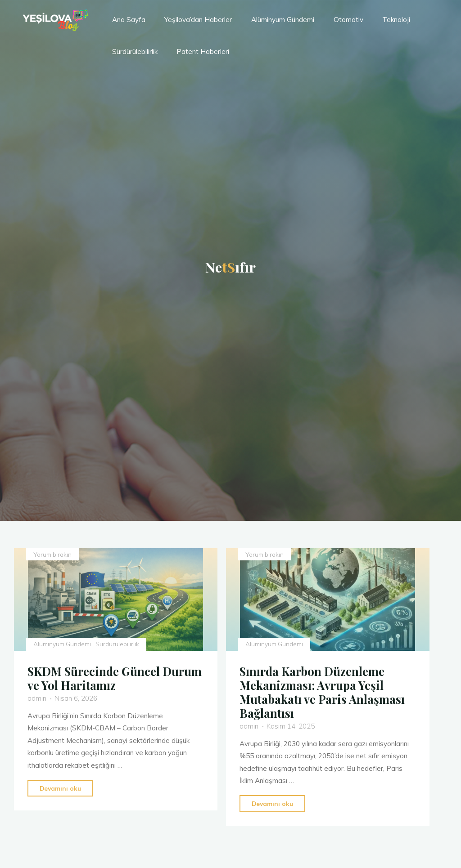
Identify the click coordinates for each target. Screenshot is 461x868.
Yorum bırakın (52, 554)
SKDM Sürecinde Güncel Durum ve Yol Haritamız (115, 678)
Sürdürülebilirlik (117, 644)
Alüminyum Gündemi (62, 644)
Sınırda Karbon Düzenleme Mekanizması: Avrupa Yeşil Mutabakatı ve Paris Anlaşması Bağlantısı (323, 692)
